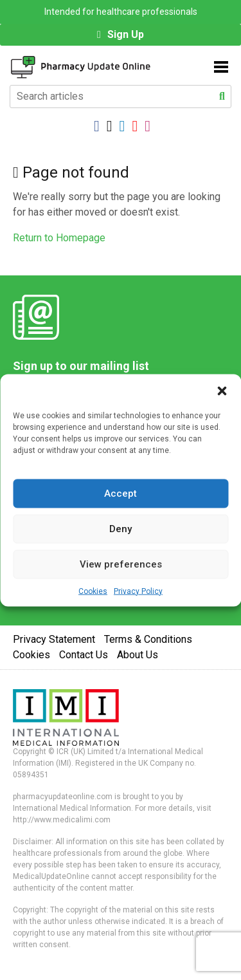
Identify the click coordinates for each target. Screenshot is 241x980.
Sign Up (126, 34)
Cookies (93, 591)
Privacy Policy (138, 591)
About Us (138, 655)
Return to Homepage (59, 238)
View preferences (121, 564)
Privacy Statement (54, 639)
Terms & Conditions (148, 639)
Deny (121, 529)
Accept (121, 494)
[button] (222, 390)
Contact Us (84, 655)
